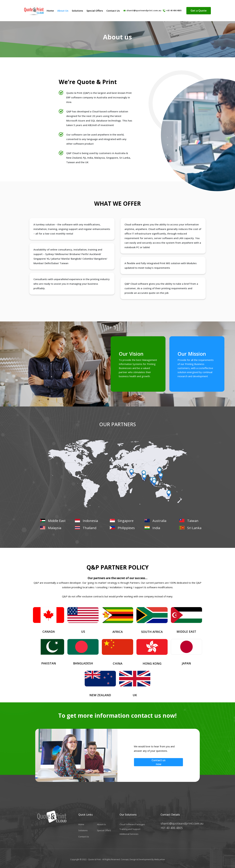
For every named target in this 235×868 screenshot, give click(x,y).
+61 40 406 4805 (174, 10)
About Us (63, 11)
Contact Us (113, 11)
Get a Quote (199, 11)
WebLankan (159, 859)
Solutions (77, 11)
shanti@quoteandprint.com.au (144, 10)
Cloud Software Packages (132, 824)
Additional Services (129, 834)
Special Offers (95, 11)
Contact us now (159, 762)
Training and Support (130, 829)
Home (50, 11)
